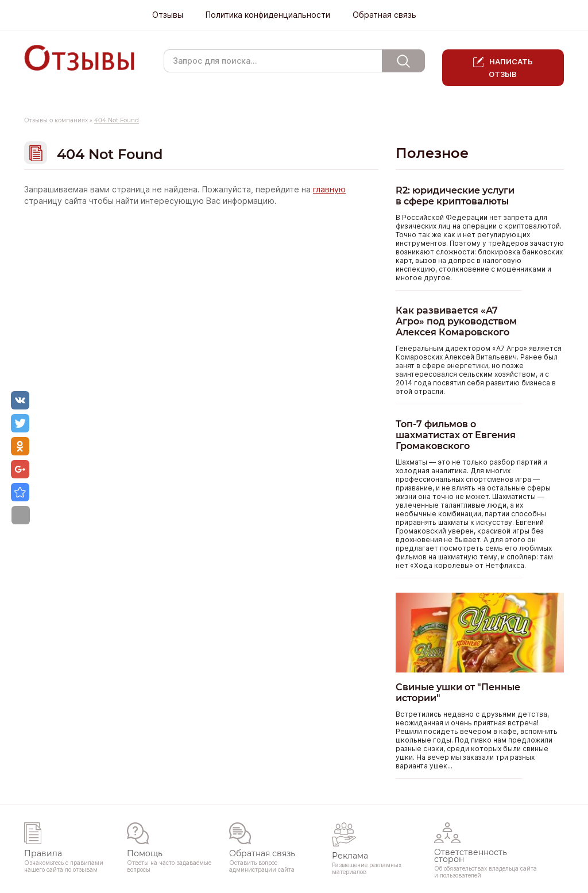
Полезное (432, 153)
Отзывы (168, 15)
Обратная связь (384, 15)
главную (329, 190)
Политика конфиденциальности (268, 15)
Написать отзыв (511, 68)
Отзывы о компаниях (56, 120)
